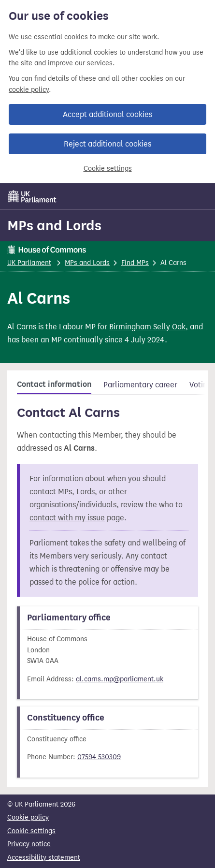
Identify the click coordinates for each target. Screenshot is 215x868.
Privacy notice (29, 844)
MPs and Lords (54, 225)
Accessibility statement (44, 858)
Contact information (54, 384)
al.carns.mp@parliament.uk (120, 679)
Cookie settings (108, 169)
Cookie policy (28, 817)
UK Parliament (29, 263)
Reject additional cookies (107, 144)
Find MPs (135, 263)
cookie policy (29, 90)
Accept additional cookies (107, 114)
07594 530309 (99, 757)
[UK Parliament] (32, 196)
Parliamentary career (140, 385)
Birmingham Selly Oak (147, 327)
